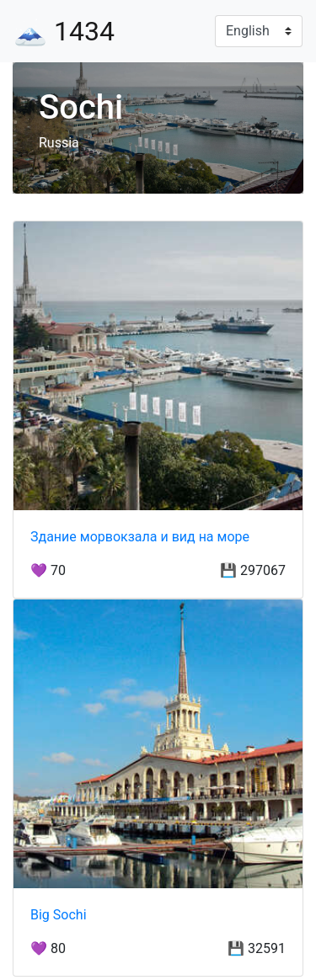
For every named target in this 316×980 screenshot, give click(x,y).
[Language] (259, 31)
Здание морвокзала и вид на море (140, 537)
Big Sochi (59, 915)
